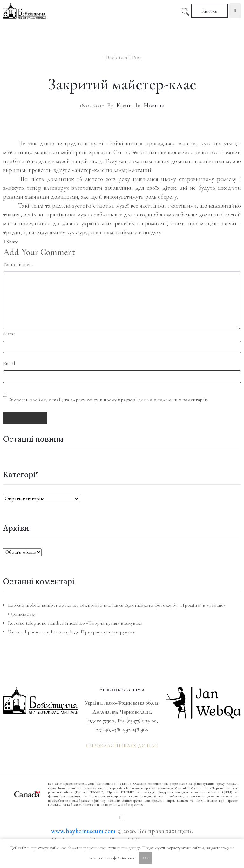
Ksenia (125, 106)
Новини (154, 106)
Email (9, 363)
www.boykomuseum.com (83, 831)
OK (146, 858)
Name (9, 334)
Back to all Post (124, 57)
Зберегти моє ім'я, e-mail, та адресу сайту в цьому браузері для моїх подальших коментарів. (108, 400)
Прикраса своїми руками (108, 632)
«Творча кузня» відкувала (114, 623)
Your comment (18, 264)
